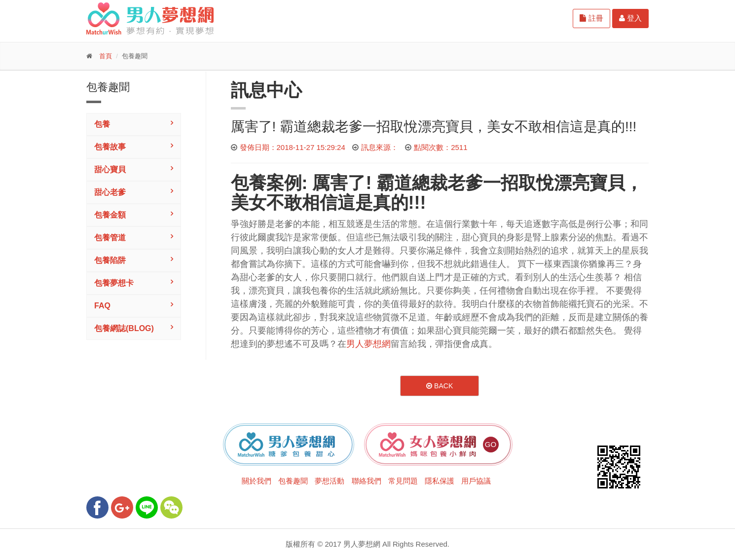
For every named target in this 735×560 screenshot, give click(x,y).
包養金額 (110, 215)
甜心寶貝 (110, 169)
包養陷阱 (110, 260)
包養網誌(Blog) (124, 328)
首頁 (106, 56)
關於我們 (257, 481)
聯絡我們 (367, 481)
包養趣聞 (293, 481)
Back (440, 386)
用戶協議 (476, 481)
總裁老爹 (447, 183)
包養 (102, 124)
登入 (630, 18)
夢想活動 (330, 481)
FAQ (102, 306)
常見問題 (403, 481)
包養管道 (110, 238)
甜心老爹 (110, 192)
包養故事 (110, 147)
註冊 (591, 18)
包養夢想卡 (114, 283)
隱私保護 (440, 481)
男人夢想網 (368, 344)
